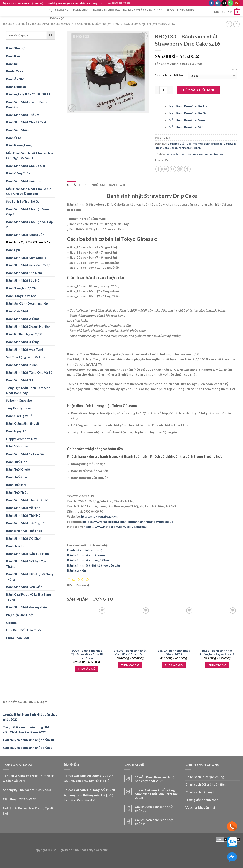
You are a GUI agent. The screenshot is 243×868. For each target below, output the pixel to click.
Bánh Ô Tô (14, 138)
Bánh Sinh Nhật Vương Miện (26, 607)
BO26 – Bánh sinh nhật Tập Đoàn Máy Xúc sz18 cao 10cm (87, 654)
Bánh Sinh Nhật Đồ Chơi (23, 538)
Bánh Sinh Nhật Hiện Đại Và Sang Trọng (30, 577)
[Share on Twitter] (166, 169)
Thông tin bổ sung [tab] (92, 185)
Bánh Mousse (16, 86)
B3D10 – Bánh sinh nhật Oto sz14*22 (174, 652)
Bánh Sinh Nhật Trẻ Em (23, 115)
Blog (170, 10)
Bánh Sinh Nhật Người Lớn (97, 24)
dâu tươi (186, 154)
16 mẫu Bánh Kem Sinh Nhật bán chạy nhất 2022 (30, 717)
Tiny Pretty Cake (18, 408)
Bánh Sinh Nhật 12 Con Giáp (26, 454)
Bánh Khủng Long (19, 145)
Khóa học (57, 18)
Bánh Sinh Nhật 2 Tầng (22, 319)
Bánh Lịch (13, 250)
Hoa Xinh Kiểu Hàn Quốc (24, 630)
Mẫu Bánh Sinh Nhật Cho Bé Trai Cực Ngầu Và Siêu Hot (30, 155)
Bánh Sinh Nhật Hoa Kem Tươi (28, 265)
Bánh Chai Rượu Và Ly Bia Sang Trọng (28, 597)
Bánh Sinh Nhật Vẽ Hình (23, 508)
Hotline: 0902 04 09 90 (115, 3)
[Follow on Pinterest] (237, 3)
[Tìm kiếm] (50, 10)
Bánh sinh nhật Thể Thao (24, 531)
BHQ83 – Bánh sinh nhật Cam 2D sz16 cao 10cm (130, 652)
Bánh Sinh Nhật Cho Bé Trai (26, 122)
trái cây (218, 154)
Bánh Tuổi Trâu (17, 492)
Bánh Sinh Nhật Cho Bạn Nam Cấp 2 (27, 211)
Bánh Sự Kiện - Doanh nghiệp (27, 303)
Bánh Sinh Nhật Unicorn (23, 181)
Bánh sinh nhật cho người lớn (88, 560)
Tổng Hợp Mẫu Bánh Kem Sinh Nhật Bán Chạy (28, 390)
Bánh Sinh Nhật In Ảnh (22, 365)
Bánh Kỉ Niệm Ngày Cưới (24, 334)
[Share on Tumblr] (187, 169)
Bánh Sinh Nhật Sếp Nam (24, 273)
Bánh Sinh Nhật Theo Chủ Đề (27, 500)
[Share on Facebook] (159, 169)
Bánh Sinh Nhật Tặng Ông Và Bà (29, 372)
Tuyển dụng (185, 10)
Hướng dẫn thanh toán (202, 800)
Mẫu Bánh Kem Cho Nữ (186, 127)
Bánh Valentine (17, 446)
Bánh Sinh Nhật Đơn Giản (24, 587)
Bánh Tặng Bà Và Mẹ (21, 296)
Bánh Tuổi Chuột (18, 469)
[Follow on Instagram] (218, 3)
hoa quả (208, 154)
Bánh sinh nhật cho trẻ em (86, 555)
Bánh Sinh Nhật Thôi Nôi (24, 515)
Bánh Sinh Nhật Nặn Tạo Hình (27, 554)
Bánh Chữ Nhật (17, 311)
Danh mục (82, 10)
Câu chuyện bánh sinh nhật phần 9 (28, 747)
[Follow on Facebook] (211, 3)
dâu (168, 154)
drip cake (197, 154)
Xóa (235, 69)
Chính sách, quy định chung (205, 777)
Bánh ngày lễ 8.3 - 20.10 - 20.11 (28, 94)
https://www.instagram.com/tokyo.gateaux (116, 527)
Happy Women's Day (21, 439)
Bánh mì (12, 64)
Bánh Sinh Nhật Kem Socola (26, 257)
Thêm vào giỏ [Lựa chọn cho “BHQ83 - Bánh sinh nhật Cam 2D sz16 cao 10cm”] (130, 665)
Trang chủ (62, 10)
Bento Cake (15, 71)
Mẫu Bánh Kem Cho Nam (187, 120)
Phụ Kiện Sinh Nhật (20, 615)
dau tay (175, 154)
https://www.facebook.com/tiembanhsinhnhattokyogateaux (128, 521)
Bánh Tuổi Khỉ (16, 485)
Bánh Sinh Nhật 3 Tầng (22, 342)
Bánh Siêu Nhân (17, 130)
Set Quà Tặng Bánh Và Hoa (26, 357)
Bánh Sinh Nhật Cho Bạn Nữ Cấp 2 (29, 224)
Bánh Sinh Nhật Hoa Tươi (24, 349)
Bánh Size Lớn (16, 48)
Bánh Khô (13, 56)
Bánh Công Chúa (18, 173)
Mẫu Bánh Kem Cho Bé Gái (188, 113)
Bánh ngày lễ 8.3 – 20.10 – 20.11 (144, 10)
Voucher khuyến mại (200, 807)
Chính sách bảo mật (200, 792)
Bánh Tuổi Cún (17, 477)
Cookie (11, 622)
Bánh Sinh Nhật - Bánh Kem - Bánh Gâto (36, 24)
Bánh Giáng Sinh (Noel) (22, 423)
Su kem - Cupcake (19, 400)
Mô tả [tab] (71, 185)
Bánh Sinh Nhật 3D (19, 380)
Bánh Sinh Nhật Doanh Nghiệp (28, 326)
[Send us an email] (224, 3)
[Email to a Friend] (173, 169)
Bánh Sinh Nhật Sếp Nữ (23, 280)
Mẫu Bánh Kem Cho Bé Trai (189, 106)
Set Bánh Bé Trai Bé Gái (23, 201)
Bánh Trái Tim (16, 546)
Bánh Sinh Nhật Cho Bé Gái (25, 166)
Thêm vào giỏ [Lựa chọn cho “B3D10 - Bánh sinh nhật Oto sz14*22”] (174, 665)
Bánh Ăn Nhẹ (15, 79)
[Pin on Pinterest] (180, 169)
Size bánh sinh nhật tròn (169, 75)
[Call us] (231, 3)
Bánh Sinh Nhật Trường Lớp (26, 523)
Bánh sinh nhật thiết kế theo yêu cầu (93, 565)
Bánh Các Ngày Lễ (19, 416)
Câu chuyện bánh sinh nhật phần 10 (28, 740)
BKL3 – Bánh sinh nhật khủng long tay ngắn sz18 (217, 652)
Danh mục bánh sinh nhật (85, 550)
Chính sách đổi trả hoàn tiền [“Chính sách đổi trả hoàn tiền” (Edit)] (206, 784)
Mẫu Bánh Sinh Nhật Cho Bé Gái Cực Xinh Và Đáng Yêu (29, 191)
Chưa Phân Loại (17, 638)
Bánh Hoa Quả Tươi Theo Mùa (149, 24)
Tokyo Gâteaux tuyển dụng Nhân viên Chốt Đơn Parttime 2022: (27, 730)
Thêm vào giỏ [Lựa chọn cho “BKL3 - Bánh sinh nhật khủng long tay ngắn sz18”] (217, 665)
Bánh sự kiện (76, 570)
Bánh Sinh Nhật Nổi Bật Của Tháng (26, 564)
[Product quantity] (163, 90)
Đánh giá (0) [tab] (117, 185)
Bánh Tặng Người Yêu (22, 288)
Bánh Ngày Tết (17, 431)
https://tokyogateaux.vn (99, 516)
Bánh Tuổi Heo (17, 462)
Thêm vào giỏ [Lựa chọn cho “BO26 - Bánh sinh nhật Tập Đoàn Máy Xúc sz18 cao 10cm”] (87, 669)
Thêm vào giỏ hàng (198, 90)
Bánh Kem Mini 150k (107, 10)
